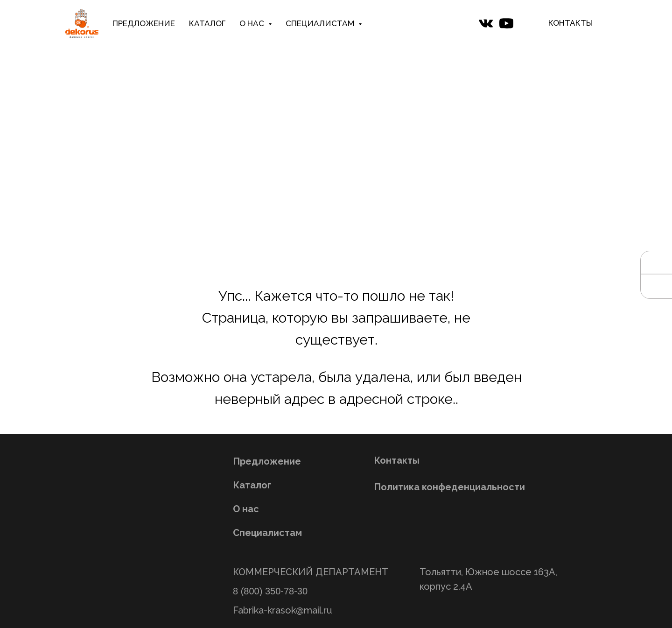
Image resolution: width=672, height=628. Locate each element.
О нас (246, 509)
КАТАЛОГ (207, 23)
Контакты (397, 460)
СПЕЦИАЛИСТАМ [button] (321, 23)
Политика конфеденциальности (449, 487)
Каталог (252, 485)
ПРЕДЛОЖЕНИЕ (144, 23)
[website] (486, 23)
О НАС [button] (253, 23)
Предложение (267, 461)
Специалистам (267, 533)
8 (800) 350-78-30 (270, 591)
